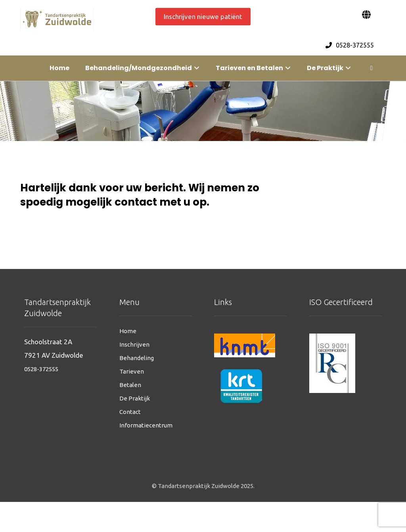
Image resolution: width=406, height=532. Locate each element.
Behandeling (137, 358)
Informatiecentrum (146, 425)
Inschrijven (134, 344)
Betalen (130, 385)
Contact (130, 412)
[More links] (372, 68)
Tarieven (132, 371)
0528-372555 (41, 369)
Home (128, 331)
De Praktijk (135, 398)
